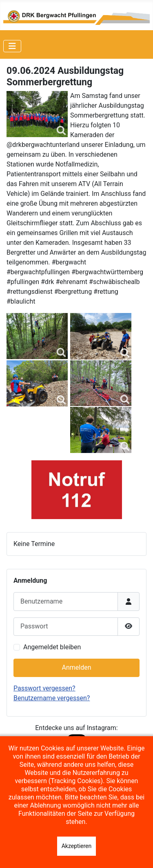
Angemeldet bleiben (52, 647)
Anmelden (76, 667)
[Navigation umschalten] (12, 46)
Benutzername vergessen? (52, 698)
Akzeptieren (77, 846)
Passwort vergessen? (44, 688)
